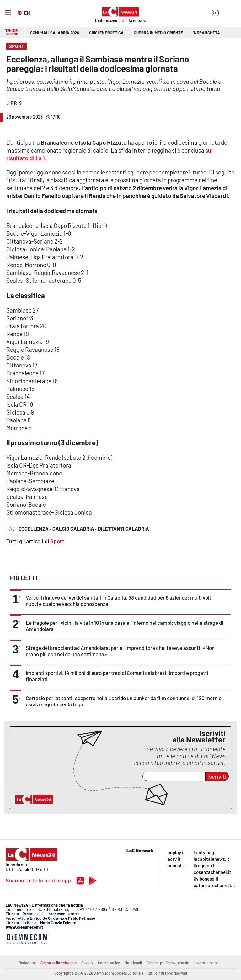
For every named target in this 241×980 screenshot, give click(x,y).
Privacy (87, 963)
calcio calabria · (74, 529)
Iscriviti (217, 776)
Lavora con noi (206, 963)
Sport (57, 541)
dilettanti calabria (123, 529)
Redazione (27, 963)
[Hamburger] (8, 13)
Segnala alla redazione (59, 963)
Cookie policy (109, 963)
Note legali (133, 963)
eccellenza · (35, 529)
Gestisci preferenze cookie (168, 963)
